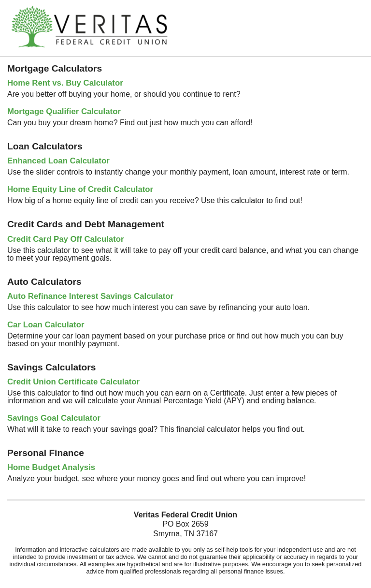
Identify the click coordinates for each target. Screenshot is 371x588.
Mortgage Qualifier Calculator (64, 111)
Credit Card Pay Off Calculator (66, 239)
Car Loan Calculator (46, 325)
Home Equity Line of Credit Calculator (80, 189)
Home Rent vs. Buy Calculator (65, 83)
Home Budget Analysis (51, 467)
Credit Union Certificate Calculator (73, 382)
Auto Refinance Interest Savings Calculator (90, 296)
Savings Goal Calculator (54, 418)
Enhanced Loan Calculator (58, 161)
